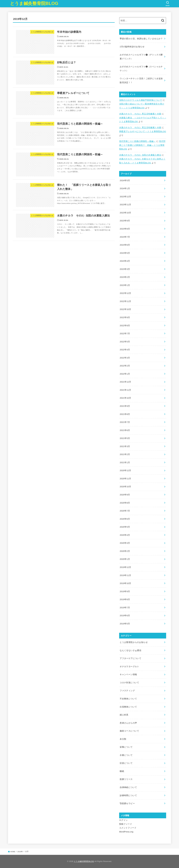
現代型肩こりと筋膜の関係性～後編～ (137, 141)
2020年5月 (125, 527)
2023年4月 (125, 261)
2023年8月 (125, 229)
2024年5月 (125, 180)
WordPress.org (126, 832)
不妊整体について (128, 699)
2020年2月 (125, 551)
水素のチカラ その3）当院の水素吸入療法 (140, 155)
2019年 (20, 852)
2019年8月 (125, 599)
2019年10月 (125, 583)
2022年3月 (125, 358)
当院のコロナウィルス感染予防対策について (141, 100)
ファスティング (127, 691)
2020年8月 (125, 503)
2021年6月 (125, 430)
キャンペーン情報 (128, 674)
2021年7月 (125, 422)
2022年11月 (125, 301)
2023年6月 (125, 245)
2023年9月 (125, 221)
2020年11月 (125, 479)
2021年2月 (125, 454)
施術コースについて (129, 731)
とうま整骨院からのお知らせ (134, 642)
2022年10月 (125, 309)
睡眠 (122, 771)
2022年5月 (125, 342)
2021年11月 (125, 390)
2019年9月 (125, 591)
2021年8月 (125, 414)
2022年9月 (125, 317)
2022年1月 (125, 374)
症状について (126, 763)
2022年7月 (125, 334)
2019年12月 (125, 567)
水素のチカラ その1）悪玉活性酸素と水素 (140, 114)
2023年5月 (125, 253)
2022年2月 (125, 366)
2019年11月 (125, 575)
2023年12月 (125, 197)
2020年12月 (125, 470)
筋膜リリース (126, 779)
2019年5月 (125, 624)
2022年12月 (125, 293)
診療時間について (128, 795)
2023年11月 (125, 205)
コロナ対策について (129, 683)
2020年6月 (125, 519)
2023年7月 (125, 237)
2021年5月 (125, 438)
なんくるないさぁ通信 (130, 650)
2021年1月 (125, 462)
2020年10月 (125, 487)
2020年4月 (125, 535)
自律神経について (128, 787)
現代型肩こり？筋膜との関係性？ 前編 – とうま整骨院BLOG (142, 145)
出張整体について (128, 707)
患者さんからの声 (128, 723)
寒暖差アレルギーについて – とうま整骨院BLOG (143, 131)
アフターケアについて (130, 658)
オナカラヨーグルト (129, 667)
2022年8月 (125, 326)
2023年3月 (125, 269)
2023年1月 (125, 285)
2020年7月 (125, 511)
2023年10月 (125, 213)
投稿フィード (126, 824)
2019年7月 (125, 608)
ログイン (123, 820)
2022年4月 (125, 350)
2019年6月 (125, 616)
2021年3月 (125, 446)
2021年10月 (125, 398)
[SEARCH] (168, 4)
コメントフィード (128, 828)
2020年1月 (125, 559)
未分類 (123, 739)
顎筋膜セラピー (127, 803)
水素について (126, 755)
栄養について (126, 747)
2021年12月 (125, 382)
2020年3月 (125, 543)
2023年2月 (125, 277)
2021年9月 (125, 406)
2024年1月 (125, 188)
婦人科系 (124, 715)
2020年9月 (125, 495)
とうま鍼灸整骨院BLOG (34, 3)
